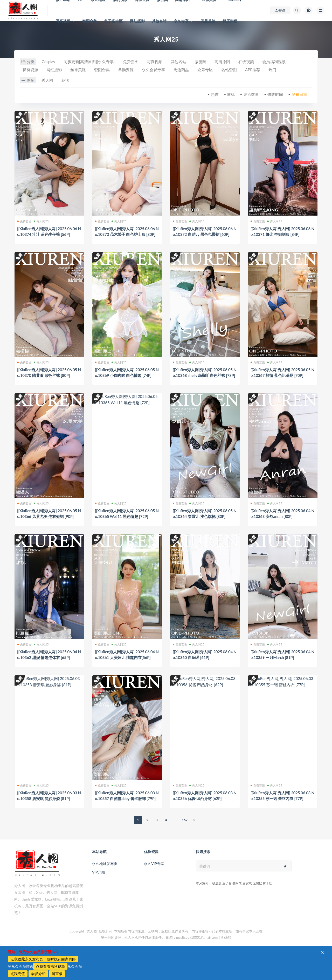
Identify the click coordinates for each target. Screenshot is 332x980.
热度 (215, 94)
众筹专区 (205, 70)
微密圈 (200, 62)
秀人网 (47, 80)
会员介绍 (38, 974)
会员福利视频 (274, 62)
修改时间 (275, 94)
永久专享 (181, 21)
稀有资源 (30, 70)
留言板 (57, 974)
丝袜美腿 (78, 70)
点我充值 (18, 974)
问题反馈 (208, 21)
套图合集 (90, 21)
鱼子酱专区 (113, 21)
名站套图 (229, 70)
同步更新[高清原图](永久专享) (89, 62)
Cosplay (49, 62)
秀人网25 (41, 221)
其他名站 (159, 21)
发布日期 (299, 94)
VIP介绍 (99, 872)
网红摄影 (137, 21)
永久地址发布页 (105, 864)
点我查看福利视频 (50, 966)
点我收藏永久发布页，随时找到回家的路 (43, 959)
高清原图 (222, 62)
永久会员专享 (154, 70)
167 (185, 820)
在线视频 (246, 62)
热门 (272, 70)
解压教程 (230, 21)
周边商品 (181, 70)
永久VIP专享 (154, 864)
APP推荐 (253, 70)
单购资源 (126, 70)
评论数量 (251, 94)
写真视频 (63, 21)
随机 (231, 94)
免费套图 (131, 62)
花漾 (65, 80)
